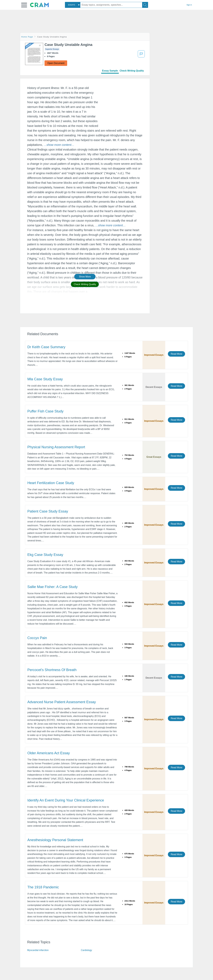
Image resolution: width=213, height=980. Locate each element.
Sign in (189, 5)
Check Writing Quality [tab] (132, 71)
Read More (176, 354)
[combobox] (73, 5)
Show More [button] (85, 277)
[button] (24, 5)
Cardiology (86, 950)
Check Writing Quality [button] (85, 284)
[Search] (145, 5)
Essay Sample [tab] (110, 71)
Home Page (27, 37)
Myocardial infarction (38, 950)
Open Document (56, 63)
